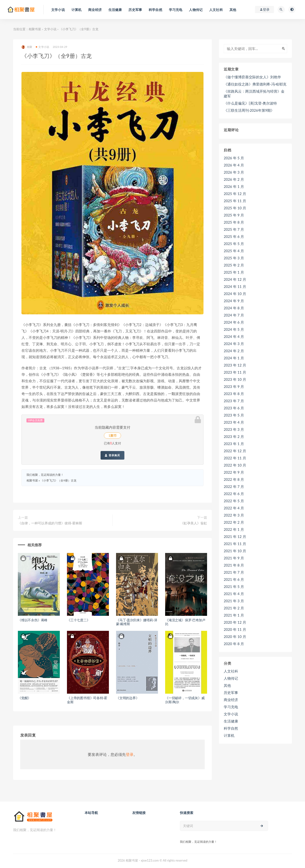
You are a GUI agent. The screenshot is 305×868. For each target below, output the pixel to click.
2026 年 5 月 (234, 158)
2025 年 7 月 (234, 229)
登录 (130, 754)
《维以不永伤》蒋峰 (33, 620)
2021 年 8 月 (234, 565)
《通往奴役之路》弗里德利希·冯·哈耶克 (255, 84)
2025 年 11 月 (235, 201)
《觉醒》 (24, 698)
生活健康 (231, 721)
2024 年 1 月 (234, 358)
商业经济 (231, 700)
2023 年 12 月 (235, 365)
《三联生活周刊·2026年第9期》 (249, 110)
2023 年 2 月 (234, 437)
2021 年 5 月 (234, 587)
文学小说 (50, 29)
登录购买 (112, 455)
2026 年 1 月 (234, 186)
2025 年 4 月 (234, 251)
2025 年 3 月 (234, 258)
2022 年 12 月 (235, 451)
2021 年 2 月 (234, 608)
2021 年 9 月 (234, 558)
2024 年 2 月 (234, 351)
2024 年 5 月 (234, 329)
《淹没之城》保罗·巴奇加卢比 (185, 622)
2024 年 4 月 (234, 336)
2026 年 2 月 (234, 179)
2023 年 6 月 (234, 408)
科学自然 (231, 728)
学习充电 (231, 707)
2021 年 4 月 (234, 594)
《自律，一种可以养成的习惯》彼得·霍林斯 (50, 523)
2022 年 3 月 (234, 515)
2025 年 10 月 (235, 208)
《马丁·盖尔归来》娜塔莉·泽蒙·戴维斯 (137, 622)
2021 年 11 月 (235, 544)
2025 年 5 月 (234, 244)
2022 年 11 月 (235, 458)
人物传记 (231, 678)
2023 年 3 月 (234, 429)
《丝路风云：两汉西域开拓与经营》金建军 (254, 94)
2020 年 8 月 (234, 644)
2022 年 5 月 (234, 501)
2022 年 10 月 (235, 465)
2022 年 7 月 (234, 487)
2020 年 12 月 (235, 622)
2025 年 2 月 (234, 265)
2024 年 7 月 (234, 315)
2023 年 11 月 (235, 372)
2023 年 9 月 (234, 386)
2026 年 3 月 (234, 172)
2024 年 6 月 (234, 322)
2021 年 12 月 (235, 537)
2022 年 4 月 (234, 508)
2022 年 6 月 (234, 494)
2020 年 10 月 (235, 637)
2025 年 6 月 (234, 236)
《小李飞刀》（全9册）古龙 (58, 480)
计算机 (229, 735)
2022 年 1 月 (234, 529)
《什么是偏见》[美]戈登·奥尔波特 (250, 103)
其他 (227, 685)
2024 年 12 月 (235, 279)
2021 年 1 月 (234, 615)
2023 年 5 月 (234, 415)
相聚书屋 (35, 29)
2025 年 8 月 (234, 222)
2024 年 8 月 (234, 308)
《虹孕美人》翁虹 (194, 523)
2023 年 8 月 (234, 394)
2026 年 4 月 (234, 165)
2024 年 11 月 (235, 286)
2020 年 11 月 (235, 629)
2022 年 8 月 (234, 479)
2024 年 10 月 (235, 294)
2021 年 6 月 (234, 579)
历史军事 (231, 692)
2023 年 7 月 (234, 401)
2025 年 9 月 (234, 215)
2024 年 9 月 (234, 301)
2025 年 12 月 (235, 194)
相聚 (27, 47)
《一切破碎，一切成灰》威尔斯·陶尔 (185, 700)
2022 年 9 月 (234, 472)
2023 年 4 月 (234, 422)
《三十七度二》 (79, 620)
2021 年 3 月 (234, 601)
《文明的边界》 (128, 698)
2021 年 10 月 (235, 551)
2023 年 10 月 (235, 379)
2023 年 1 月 (234, 444)
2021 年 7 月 (234, 572)
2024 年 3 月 (234, 344)
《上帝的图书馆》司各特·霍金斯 (87, 700)
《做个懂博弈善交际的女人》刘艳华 (252, 77)
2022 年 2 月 (234, 522)
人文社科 (231, 671)
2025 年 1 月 (234, 272)
